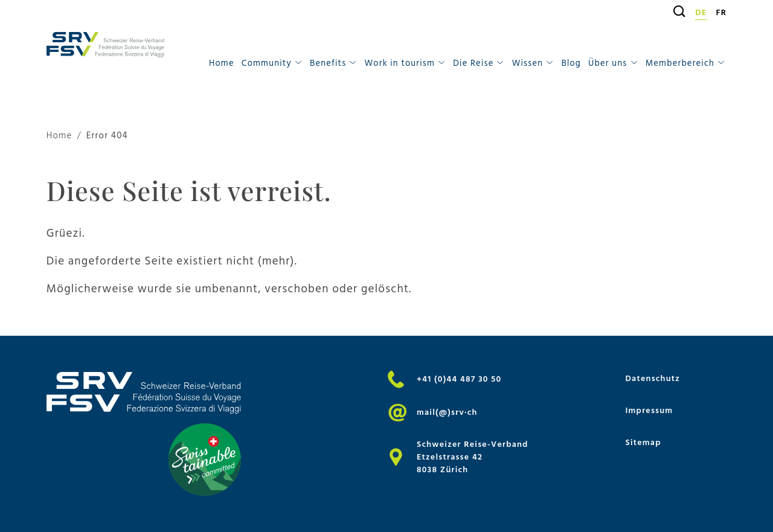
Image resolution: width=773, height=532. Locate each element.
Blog (571, 63)
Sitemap (643, 442)
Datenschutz (653, 378)
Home (222, 63)
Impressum (649, 410)
